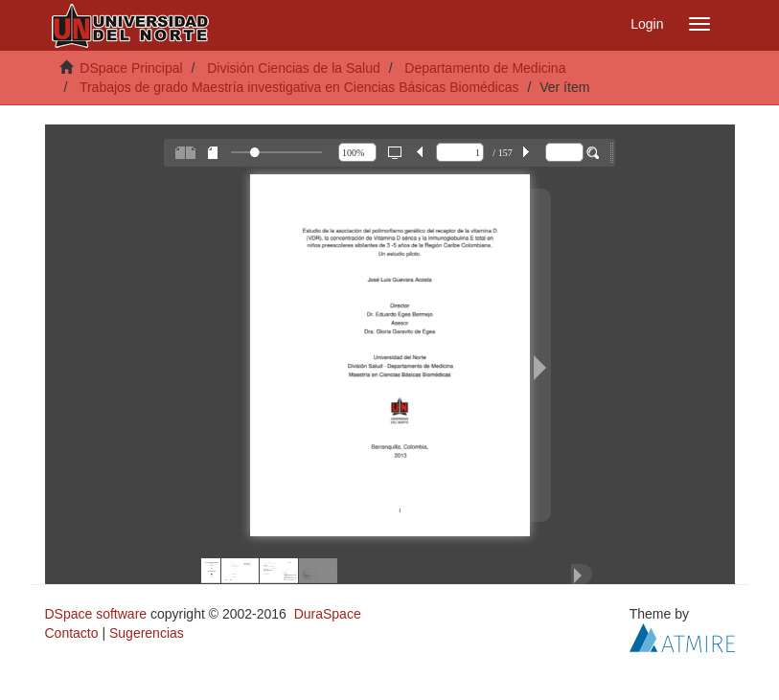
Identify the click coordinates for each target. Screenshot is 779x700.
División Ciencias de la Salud (294, 68)
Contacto (72, 633)
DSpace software (96, 614)
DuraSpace (328, 614)
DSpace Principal (131, 68)
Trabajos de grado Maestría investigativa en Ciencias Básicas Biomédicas (299, 87)
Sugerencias (147, 633)
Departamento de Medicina (485, 68)
